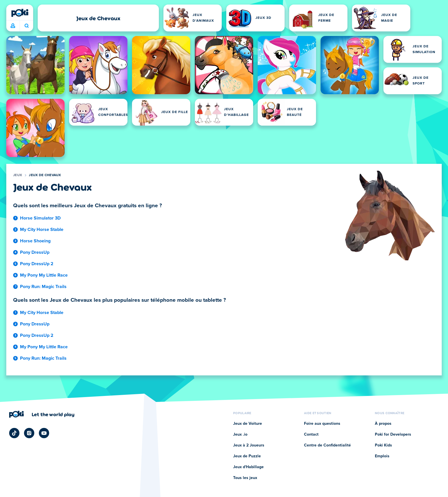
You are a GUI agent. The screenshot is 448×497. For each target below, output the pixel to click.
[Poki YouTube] (44, 433)
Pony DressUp (35, 252)
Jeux (18, 175)
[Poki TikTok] (14, 433)
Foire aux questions (322, 424)
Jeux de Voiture (248, 424)
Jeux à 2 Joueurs (249, 445)
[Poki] (20, 13)
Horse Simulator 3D (40, 218)
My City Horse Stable (42, 230)
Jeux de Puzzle (247, 456)
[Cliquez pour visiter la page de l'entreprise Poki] (42, 414)
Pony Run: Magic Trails (43, 287)
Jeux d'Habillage (248, 467)
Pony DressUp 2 (37, 264)
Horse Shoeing (35, 241)
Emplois (382, 456)
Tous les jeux (245, 478)
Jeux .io (240, 434)
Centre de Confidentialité (327, 445)
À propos (383, 424)
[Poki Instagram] (29, 433)
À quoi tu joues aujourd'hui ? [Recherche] (27, 26)
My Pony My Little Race (44, 275)
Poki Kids (383, 445)
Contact (311, 434)
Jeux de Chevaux (45, 175)
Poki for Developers (393, 434)
